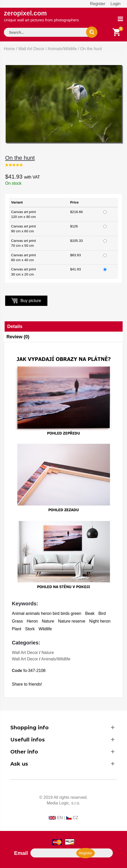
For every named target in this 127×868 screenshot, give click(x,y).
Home (9, 49)
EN (60, 818)
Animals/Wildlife (62, 49)
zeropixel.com (41, 16)
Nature (48, 653)
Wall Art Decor (31, 49)
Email (21, 853)
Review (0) (18, 337)
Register (98, 4)
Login (116, 4)
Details (15, 326)
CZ (75, 818)
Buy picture (26, 300)
